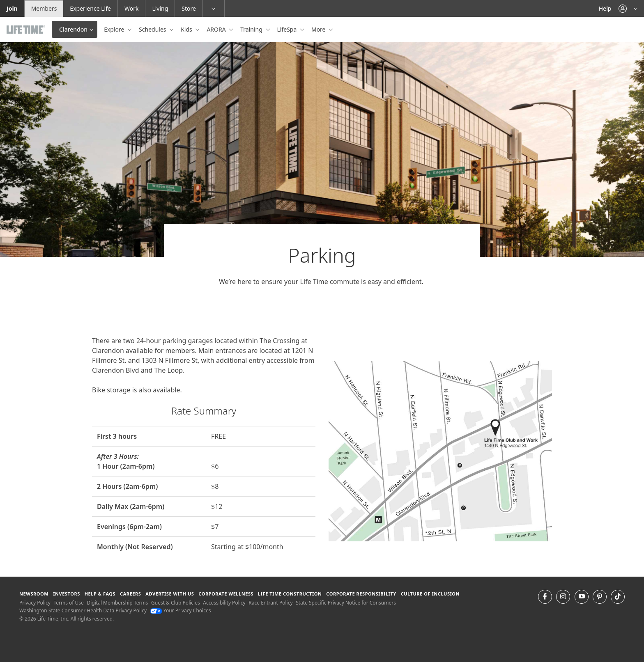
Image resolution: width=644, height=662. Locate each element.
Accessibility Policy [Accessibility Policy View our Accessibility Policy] (224, 603)
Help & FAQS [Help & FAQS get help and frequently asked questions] (100, 594)
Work (131, 8)
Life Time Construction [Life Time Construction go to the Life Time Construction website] (290, 594)
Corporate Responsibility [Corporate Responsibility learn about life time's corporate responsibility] (361, 594)
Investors (67, 594)
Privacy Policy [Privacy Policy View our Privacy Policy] (35, 603)
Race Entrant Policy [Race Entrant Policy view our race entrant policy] (270, 603)
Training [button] (252, 29)
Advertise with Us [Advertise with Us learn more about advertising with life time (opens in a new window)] (170, 594)
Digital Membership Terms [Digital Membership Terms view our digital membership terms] (117, 603)
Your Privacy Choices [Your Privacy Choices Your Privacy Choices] (181, 610)
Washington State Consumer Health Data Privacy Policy (83, 610)
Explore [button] (115, 29)
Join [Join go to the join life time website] (12, 8)
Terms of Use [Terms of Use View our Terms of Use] (68, 603)
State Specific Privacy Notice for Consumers (346, 603)
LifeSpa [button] (288, 29)
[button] (628, 8)
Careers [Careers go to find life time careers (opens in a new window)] (130, 594)
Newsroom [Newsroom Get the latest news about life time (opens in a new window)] (34, 594)
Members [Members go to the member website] (44, 8)
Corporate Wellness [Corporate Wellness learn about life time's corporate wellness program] (226, 594)
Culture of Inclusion (430, 594)
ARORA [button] (217, 29)
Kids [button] (187, 29)
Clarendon (73, 29)
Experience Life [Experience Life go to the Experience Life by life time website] (90, 8)
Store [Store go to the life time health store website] (189, 8)
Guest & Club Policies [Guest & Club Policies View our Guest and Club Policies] (176, 603)
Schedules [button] (153, 29)
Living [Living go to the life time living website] (160, 8)
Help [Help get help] (605, 8)
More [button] (319, 29)
